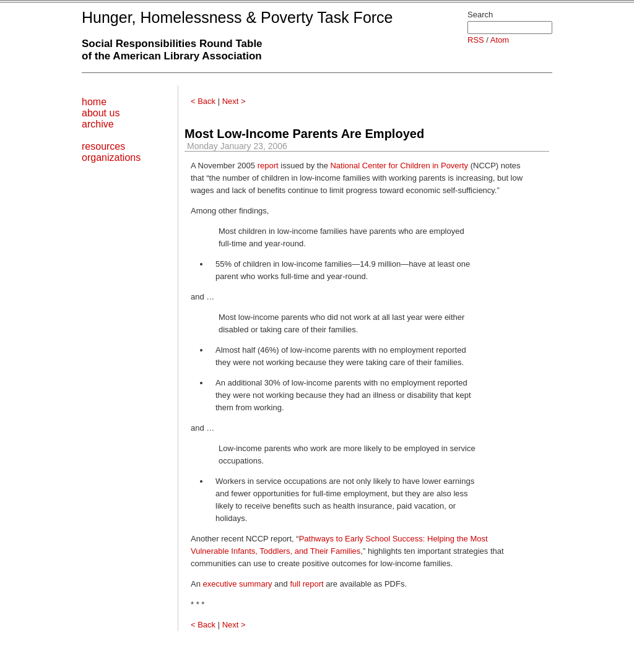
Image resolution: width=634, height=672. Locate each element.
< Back (203, 101)
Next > (234, 101)
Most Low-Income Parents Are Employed (304, 134)
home (94, 102)
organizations (111, 157)
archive (98, 124)
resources (103, 146)
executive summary (238, 584)
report (268, 166)
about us (101, 113)
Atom (500, 40)
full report (306, 584)
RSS (476, 40)
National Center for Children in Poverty (399, 166)
